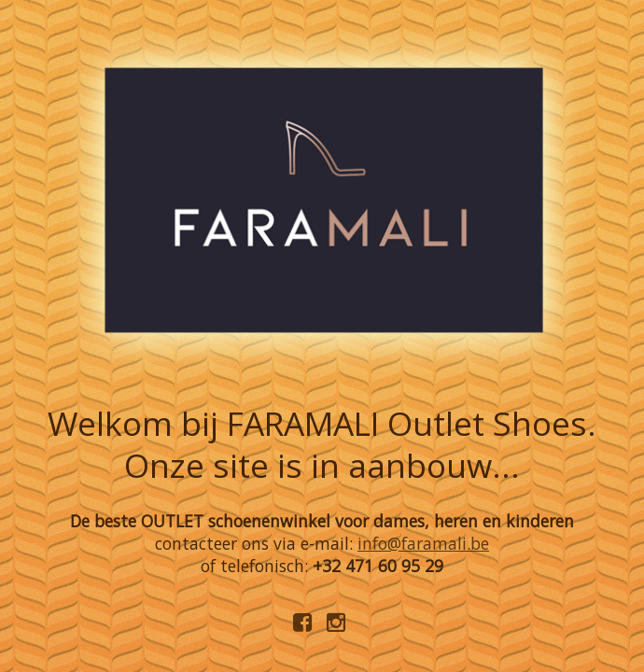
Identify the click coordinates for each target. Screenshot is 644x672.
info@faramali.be (423, 543)
